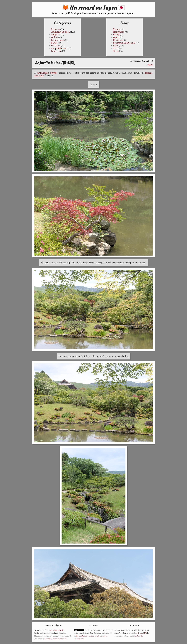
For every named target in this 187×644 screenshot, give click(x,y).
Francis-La (56, 51)
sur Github (138, 636)
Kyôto (116, 45)
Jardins (54, 37)
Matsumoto (118, 32)
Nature (54, 43)
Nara (115, 48)
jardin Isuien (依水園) (47, 73)
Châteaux (55, 29)
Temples (55, 35)
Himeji (116, 35)
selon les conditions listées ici (56, 639)
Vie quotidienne (59, 48)
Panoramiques (58, 40)
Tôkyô (116, 51)
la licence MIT (141, 633)
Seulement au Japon (60, 32)
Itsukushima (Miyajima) (124, 43)
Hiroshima (118, 40)
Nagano (117, 29)
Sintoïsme (56, 45)
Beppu (116, 37)
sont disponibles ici (57, 630)
